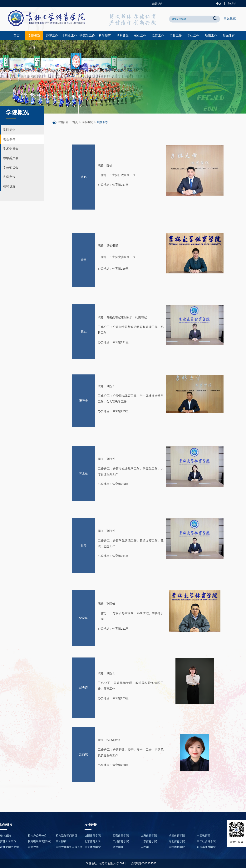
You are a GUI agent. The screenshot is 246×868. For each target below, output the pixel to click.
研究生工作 (87, 36)
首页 (17, 36)
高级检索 (230, 18)
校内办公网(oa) (37, 835)
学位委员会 (11, 168)
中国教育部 (204, 835)
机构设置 (9, 186)
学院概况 (34, 36)
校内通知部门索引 (66, 835)
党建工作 (158, 36)
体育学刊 (118, 847)
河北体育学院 (177, 841)
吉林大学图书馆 (9, 847)
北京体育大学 (93, 841)
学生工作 (193, 36)
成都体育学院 (177, 835)
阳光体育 (229, 36)
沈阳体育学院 (93, 835)
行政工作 (176, 36)
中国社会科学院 (206, 841)
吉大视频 (33, 847)
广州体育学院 (121, 841)
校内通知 (5, 835)
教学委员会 (11, 158)
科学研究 (105, 36)
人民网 (145, 847)
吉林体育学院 (177, 847)
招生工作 (140, 36)
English (232, 3)
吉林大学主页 (8, 841)
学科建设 (123, 36)
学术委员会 (11, 149)
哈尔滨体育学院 (206, 847)
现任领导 (9, 139)
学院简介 (9, 130)
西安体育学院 (121, 835)
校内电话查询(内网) (39, 841)
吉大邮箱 (61, 841)
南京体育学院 (93, 847)
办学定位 (9, 177)
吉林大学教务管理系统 (69, 847)
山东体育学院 (149, 841)
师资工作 (52, 36)
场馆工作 (211, 36)
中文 (219, 3)
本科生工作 (70, 36)
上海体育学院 (149, 835)
